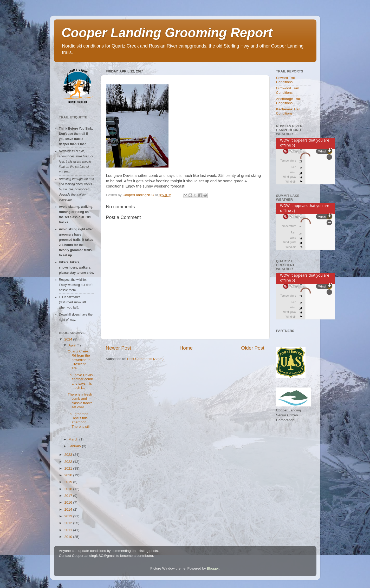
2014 (69, 509)
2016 (69, 502)
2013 (69, 516)
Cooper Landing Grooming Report (167, 33)
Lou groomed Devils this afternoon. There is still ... (79, 422)
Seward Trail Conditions (286, 80)
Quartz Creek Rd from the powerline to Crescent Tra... (79, 360)
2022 (69, 462)
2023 (69, 455)
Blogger (213, 568)
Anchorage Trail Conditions (288, 101)
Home (186, 348)
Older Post (253, 348)
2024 (69, 339)
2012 (69, 523)
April (73, 345)
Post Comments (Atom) (145, 359)
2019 (69, 482)
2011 (69, 530)
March (74, 439)
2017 (69, 496)
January (75, 446)
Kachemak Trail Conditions (288, 111)
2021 (69, 468)
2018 (69, 489)
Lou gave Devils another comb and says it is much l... (80, 381)
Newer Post (119, 348)
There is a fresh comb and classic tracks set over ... (80, 401)
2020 (69, 475)
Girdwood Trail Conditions (287, 90)
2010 (69, 537)
